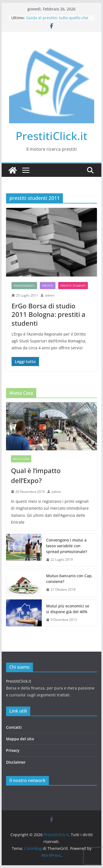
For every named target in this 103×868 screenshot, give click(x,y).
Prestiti (48, 286)
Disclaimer (16, 762)
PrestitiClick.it (51, 136)
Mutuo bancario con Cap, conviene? (69, 579)
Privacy (13, 750)
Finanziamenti (24, 286)
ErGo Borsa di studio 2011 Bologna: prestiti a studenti (48, 314)
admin (50, 295)
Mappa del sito (20, 739)
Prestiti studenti (73, 286)
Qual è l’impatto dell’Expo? (36, 475)
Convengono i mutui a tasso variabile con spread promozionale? (67, 546)
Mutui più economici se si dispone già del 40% (68, 609)
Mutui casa (21, 459)
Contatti (14, 727)
